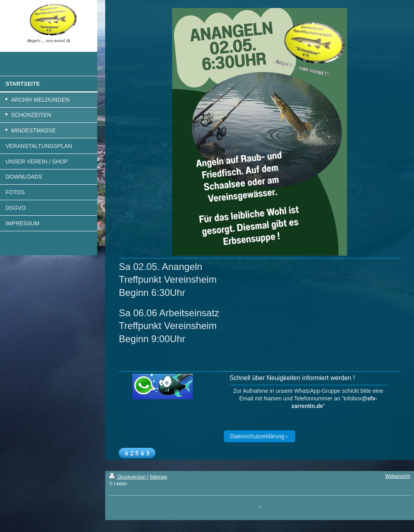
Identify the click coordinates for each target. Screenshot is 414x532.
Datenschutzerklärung (257, 436)
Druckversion (128, 477)
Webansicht (398, 476)
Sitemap (158, 477)
